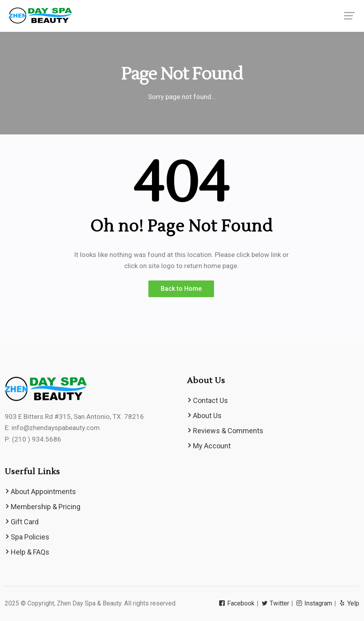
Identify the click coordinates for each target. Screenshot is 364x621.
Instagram (315, 603)
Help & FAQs (30, 552)
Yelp (350, 603)
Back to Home (181, 289)
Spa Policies (30, 537)
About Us (207, 416)
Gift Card (25, 522)
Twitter (276, 603)
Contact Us (210, 400)
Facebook (237, 603)
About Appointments (43, 492)
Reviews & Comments (228, 431)
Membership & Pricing (46, 507)
